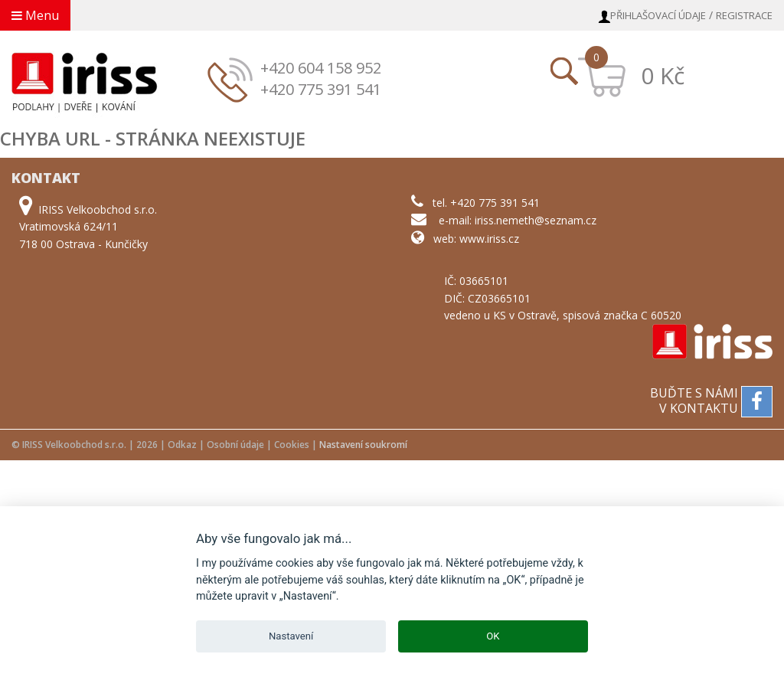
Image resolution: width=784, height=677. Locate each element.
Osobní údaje (235, 445)
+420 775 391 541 (321, 89)
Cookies (292, 445)
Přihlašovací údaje (658, 15)
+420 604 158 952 (321, 68)
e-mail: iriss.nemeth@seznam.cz (518, 220)
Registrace (744, 15)
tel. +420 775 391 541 (486, 203)
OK (493, 636)
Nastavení (291, 636)
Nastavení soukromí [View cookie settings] (363, 445)
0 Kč (663, 75)
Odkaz (182, 445)
